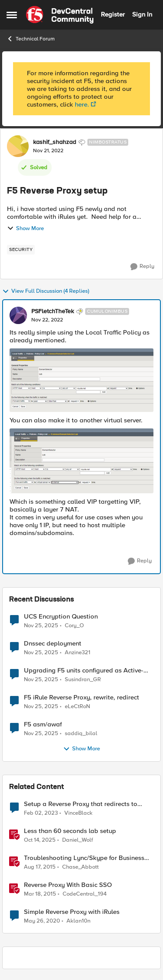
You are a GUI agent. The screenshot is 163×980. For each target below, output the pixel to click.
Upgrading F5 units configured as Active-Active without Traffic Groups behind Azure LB (86, 671)
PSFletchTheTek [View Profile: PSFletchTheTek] (53, 311)
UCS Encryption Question (61, 617)
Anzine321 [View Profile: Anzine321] (78, 653)
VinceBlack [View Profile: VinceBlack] (78, 813)
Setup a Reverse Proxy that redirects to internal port (81, 804)
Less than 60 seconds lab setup (70, 831)
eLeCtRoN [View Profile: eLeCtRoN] (77, 707)
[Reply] (142, 267)
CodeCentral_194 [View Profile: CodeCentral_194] (85, 894)
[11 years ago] (40, 867)
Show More (25, 228)
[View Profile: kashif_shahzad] (18, 146)
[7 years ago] (42, 921)
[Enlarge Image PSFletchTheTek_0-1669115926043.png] (81, 380)
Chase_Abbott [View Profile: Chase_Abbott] (80, 867)
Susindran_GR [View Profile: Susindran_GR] (83, 680)
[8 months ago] (41, 625)
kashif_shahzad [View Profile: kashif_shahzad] (55, 142)
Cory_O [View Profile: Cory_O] (74, 625)
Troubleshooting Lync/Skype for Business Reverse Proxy (84, 858)
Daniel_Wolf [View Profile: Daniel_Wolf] (78, 840)
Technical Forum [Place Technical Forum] (31, 39)
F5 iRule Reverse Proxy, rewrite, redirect (81, 697)
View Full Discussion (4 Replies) (46, 291)
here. (82, 104)
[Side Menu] (12, 15)
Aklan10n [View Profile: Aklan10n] (78, 921)
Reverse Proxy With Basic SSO (68, 885)
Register (113, 14)
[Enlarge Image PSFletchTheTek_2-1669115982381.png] (81, 461)
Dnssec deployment (53, 644)
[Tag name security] (21, 250)
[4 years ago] (41, 813)
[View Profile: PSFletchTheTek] (18, 315)
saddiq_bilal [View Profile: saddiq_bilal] (81, 734)
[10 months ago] (40, 840)
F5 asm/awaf (43, 724)
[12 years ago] (40, 894)
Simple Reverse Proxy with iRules (72, 912)
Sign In (142, 14)
